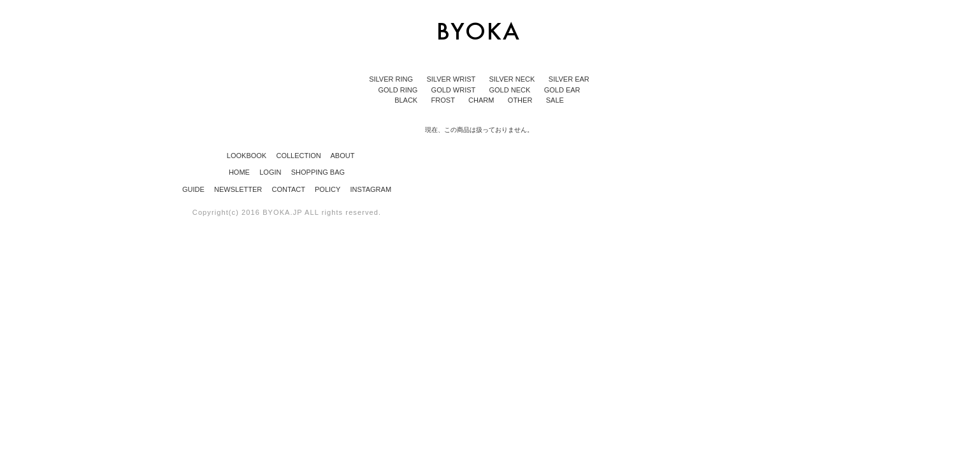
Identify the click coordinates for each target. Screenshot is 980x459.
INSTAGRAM (371, 189)
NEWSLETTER (239, 189)
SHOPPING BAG (318, 172)
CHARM (482, 100)
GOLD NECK (510, 90)
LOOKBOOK (243, 156)
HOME (240, 172)
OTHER (521, 100)
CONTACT (290, 189)
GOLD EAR (562, 90)
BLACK (407, 100)
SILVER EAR (569, 79)
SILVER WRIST (452, 79)
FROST (444, 100)
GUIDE (194, 189)
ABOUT (339, 156)
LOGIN (271, 172)
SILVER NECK (513, 79)
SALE (555, 100)
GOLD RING (399, 90)
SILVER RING (392, 79)
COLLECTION (295, 156)
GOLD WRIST (455, 90)
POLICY (328, 189)
